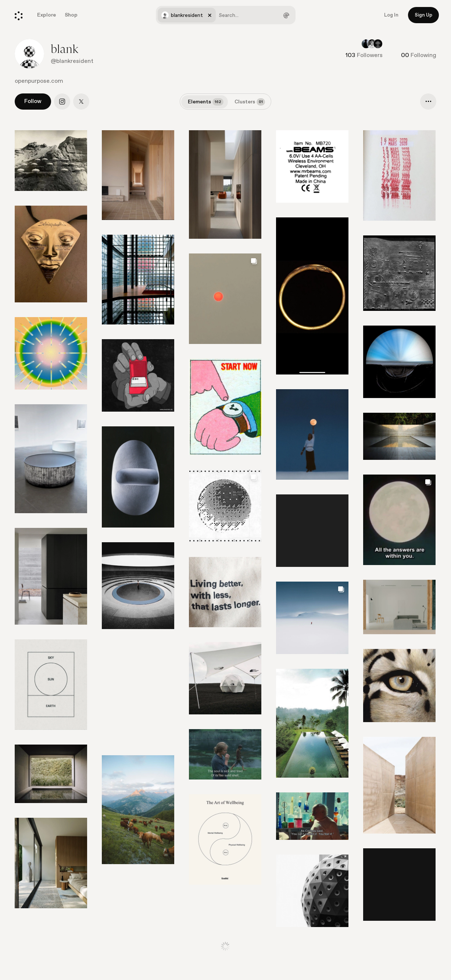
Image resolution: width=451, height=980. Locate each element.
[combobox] (226, 15)
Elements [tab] (206, 102)
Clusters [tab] (250, 102)
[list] (225, 536)
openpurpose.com (39, 81)
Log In (391, 15)
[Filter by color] (286, 15)
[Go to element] (399, 362)
